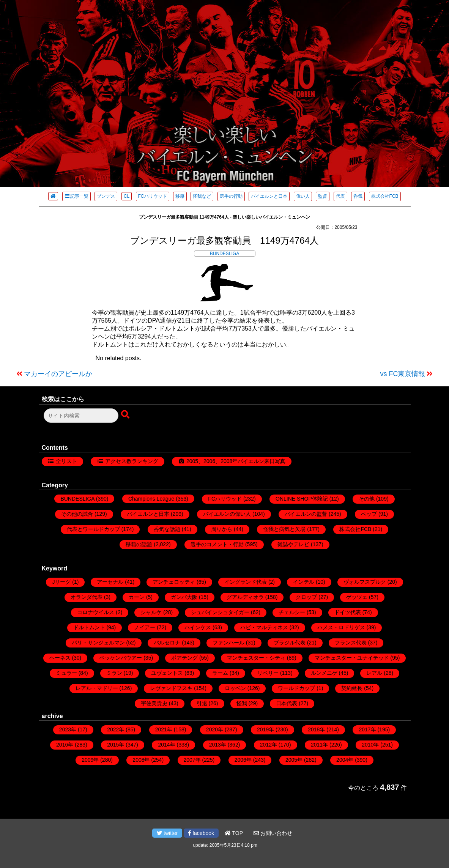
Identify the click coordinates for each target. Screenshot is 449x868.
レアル (374, 673)
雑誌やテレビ (293, 544)
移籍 (180, 196)
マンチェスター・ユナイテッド (352, 658)
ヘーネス (60, 658)
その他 (367, 499)
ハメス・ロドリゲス (341, 627)
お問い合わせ (273, 833)
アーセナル (110, 582)
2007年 (192, 760)
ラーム (220, 673)
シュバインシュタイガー (220, 612)
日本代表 (287, 703)
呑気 (358, 196)
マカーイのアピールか (58, 374)
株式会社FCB (385, 196)
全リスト (66, 461)
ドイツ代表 (348, 612)
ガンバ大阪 (184, 597)
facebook (201, 833)
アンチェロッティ (174, 582)
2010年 (370, 745)
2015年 (116, 745)
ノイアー (145, 627)
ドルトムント (89, 627)
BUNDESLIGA (224, 254)
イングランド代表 (246, 582)
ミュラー (66, 673)
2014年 (166, 745)
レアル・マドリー (97, 688)
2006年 (243, 760)
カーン (137, 597)
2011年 (319, 745)
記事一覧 (76, 196)
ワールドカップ (296, 688)
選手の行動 (231, 196)
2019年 (265, 729)
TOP (234, 833)
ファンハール (228, 643)
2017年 (367, 729)
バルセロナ (167, 643)
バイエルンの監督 (306, 514)
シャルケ (151, 612)
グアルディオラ (245, 597)
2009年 (90, 760)
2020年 (215, 729)
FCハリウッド (153, 196)
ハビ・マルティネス (264, 627)
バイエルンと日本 (269, 196)
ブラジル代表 (290, 643)
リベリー (268, 673)
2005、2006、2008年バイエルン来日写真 (236, 461)
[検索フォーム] (81, 416)
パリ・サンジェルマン (98, 643)
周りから (222, 529)
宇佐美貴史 (154, 703)
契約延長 (352, 688)
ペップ (369, 514)
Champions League (151, 499)
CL (127, 196)
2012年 (269, 745)
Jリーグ (61, 582)
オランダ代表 (87, 597)
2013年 (218, 745)
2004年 (345, 760)
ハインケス (198, 627)
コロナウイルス (96, 612)
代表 (340, 196)
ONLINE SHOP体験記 (302, 499)
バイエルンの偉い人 (227, 514)
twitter (167, 833)
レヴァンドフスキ (171, 688)
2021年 (164, 729)
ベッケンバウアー (121, 658)
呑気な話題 (167, 529)
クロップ (306, 597)
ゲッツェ (357, 597)
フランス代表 (351, 643)
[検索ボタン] (126, 415)
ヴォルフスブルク (365, 582)
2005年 (294, 760)
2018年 (316, 729)
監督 (323, 196)
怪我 (242, 703)
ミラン (114, 673)
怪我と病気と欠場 (284, 529)
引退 (202, 703)
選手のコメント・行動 (217, 544)
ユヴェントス (167, 673)
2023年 (68, 729)
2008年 (141, 760)
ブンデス (106, 196)
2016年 (65, 745)
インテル (304, 582)
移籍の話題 (139, 544)
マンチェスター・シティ (256, 658)
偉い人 (303, 196)
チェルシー (292, 612)
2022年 (116, 729)
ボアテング (184, 658)
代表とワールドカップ (93, 529)
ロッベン (235, 688)
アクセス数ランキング (132, 461)
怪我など (202, 196)
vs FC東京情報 (403, 374)
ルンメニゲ (324, 673)
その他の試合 (77, 514)
